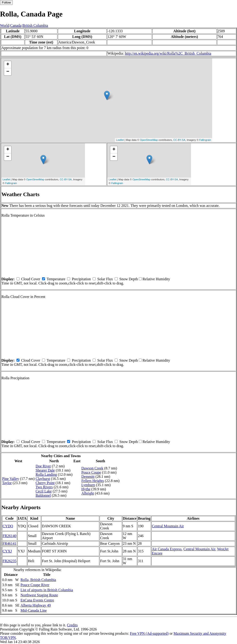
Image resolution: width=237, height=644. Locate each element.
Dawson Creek (92, 468)
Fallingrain (205, 140)
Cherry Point (45, 483)
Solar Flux (105, 279)
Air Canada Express (167, 549)
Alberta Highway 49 (36, 605)
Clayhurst (43, 479)
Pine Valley (11, 479)
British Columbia (35, 25)
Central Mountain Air (168, 526)
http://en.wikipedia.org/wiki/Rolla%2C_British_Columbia (168, 53)
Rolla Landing (46, 474)
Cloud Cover (31, 279)
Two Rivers (44, 487)
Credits (72, 625)
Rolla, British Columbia (38, 580)
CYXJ (7, 551)
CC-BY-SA (179, 140)
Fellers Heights (93, 481)
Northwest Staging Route (39, 595)
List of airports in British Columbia (47, 590)
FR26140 (10, 536)
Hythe (86, 489)
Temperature (56, 279)
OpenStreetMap (149, 140)
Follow (6, 2)
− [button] (8, 72)
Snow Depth (129, 279)
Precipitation (81, 279)
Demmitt (88, 477)
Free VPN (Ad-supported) (149, 633)
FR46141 (10, 543)
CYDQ (8, 526)
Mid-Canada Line (34, 610)
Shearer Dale (45, 470)
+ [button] (8, 65)
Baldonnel (43, 495)
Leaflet (120, 140)
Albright (88, 493)
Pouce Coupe (91, 472)
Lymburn (88, 485)
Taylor (7, 483)
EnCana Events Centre (37, 600)
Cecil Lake (44, 491)
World (5, 25)
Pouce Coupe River (35, 585)
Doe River (43, 466)
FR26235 (10, 561)
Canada (16, 25)
